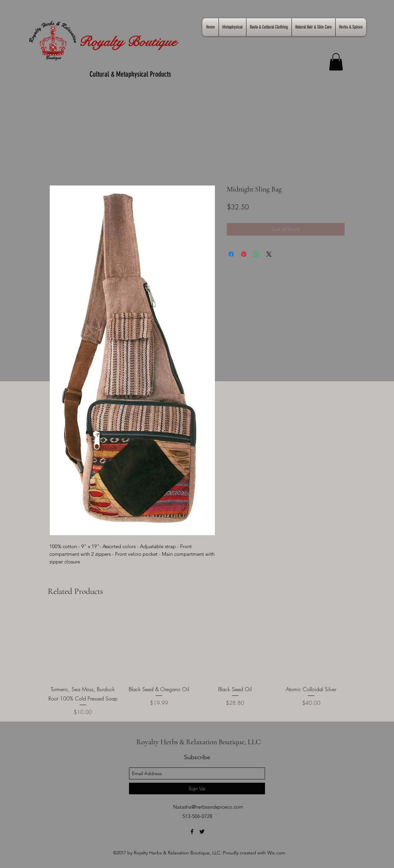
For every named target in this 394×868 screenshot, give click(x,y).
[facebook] (192, 832)
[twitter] (202, 832)
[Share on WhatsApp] (256, 254)
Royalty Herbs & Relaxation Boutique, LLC (198, 742)
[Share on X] (269, 254)
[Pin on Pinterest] (244, 254)
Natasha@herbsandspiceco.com (208, 807)
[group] (197, 663)
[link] (336, 62)
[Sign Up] (197, 789)
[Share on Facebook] (231, 254)
